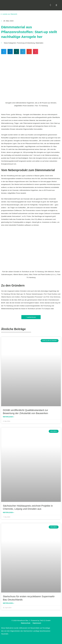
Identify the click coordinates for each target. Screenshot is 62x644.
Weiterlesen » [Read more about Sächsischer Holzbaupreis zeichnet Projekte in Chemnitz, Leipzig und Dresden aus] (8, 513)
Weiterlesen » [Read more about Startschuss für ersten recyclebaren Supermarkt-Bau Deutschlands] (8, 603)
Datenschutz (26, 623)
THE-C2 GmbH (45, 620)
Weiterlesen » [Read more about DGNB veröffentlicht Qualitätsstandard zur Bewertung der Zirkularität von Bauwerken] (8, 417)
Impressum (37, 623)
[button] (50, 5)
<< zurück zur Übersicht (9, 14)
